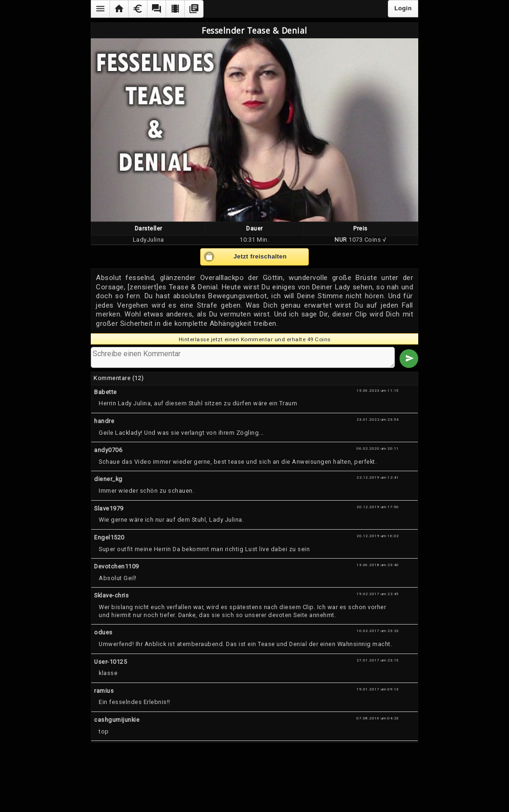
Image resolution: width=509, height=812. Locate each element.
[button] (100, 9)
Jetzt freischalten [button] (260, 256)
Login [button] (403, 8)
